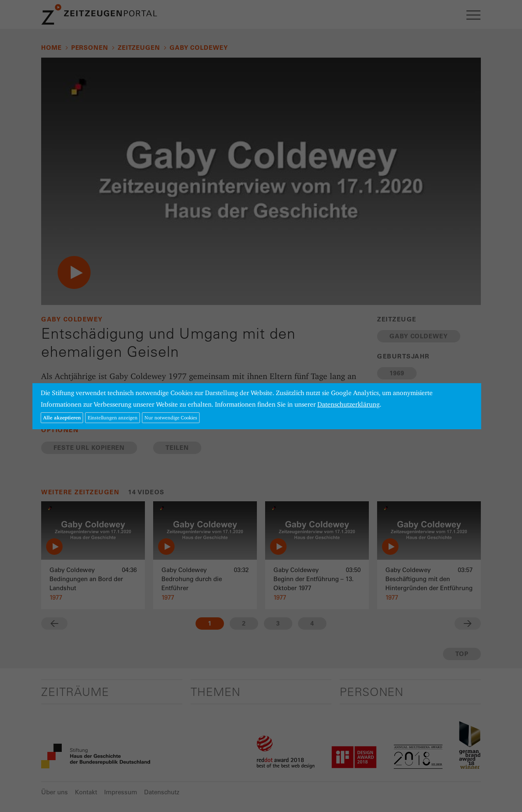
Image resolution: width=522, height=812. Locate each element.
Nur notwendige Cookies (171, 418)
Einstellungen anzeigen (113, 418)
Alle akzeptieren (62, 418)
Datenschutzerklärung (348, 404)
